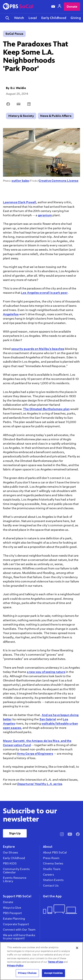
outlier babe (20, 181)
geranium (45, 215)
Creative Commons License (59, 181)
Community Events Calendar (16, 871)
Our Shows (10, 853)
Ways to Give (12, 908)
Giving (76, 18)
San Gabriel (48, 719)
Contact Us (51, 886)
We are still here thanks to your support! (19, 937)
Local (33, 18)
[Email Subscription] (53, 7)
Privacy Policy (15, 966)
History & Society (21, 116)
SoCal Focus (14, 34)
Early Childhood (54, 18)
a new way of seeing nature (46, 672)
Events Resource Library (15, 879)
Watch (19, 18)
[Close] (77, 948)
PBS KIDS (10, 864)
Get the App (52, 896)
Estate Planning (14, 919)
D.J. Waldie (18, 88)
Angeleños (11, 314)
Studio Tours (52, 869)
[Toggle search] (7, 18)
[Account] (59, 7)
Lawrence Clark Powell (20, 202)
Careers (48, 875)
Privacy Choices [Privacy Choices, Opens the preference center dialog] (27, 973)
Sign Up (15, 833)
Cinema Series (53, 864)
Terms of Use (55, 962)
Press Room (51, 858)
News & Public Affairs (56, 116)
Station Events (53, 880)
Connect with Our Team (19, 930)
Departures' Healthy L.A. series (40, 784)
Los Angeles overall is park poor (44, 293)
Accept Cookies (53, 973)
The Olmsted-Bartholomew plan (46, 409)
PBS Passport (12, 913)
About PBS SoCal (55, 853)
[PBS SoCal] (18, 7)
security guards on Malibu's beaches (38, 349)
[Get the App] (60, 909)
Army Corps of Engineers (35, 754)
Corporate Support (16, 924)
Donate (72, 7)
